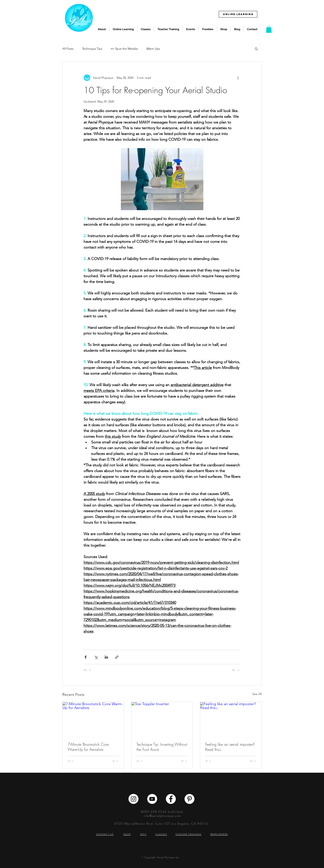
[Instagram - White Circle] (133, 799)
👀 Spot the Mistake (124, 49)
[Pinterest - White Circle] (189, 799)
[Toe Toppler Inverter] (162, 719)
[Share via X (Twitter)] (96, 657)
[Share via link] (117, 657)
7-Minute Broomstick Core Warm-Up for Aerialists (88, 747)
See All (257, 694)
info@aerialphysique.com (162, 816)
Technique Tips (92, 49)
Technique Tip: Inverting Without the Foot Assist (162, 747)
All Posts (68, 49)
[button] (269, 29)
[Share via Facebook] (86, 657)
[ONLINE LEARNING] (238, 14)
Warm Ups (153, 49)
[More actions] (238, 78)
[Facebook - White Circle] (171, 799)
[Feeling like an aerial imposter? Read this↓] (231, 719)
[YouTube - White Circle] (152, 799)
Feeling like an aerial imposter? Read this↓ (230, 747)
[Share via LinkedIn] (106, 657)
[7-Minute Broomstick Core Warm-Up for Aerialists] (93, 719)
